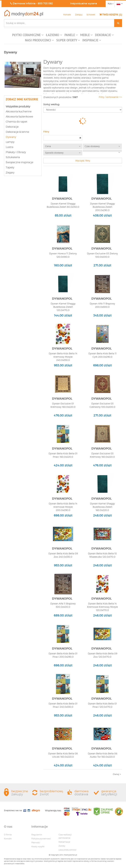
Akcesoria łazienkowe (19, 117)
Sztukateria (13, 157)
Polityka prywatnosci (41, 839)
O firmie (8, 835)
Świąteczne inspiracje (19, 162)
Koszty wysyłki (38, 847)
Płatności (36, 843)
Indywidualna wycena (84, 3)
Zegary (10, 173)
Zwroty (62, 846)
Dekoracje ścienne (17, 132)
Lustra (10, 147)
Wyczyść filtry (83, 161)
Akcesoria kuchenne (19, 111)
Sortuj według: (52, 104)
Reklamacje (64, 842)
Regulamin (37, 835)
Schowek (91, 15)
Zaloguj (79, 15)
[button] (28, 36)
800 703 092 (45, 3)
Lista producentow (67, 850)
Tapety (10, 167)
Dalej (117, 774)
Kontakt (67, 15)
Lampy (10, 142)
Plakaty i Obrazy (16, 152)
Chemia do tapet (16, 122)
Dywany (11, 137)
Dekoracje (12, 127)
